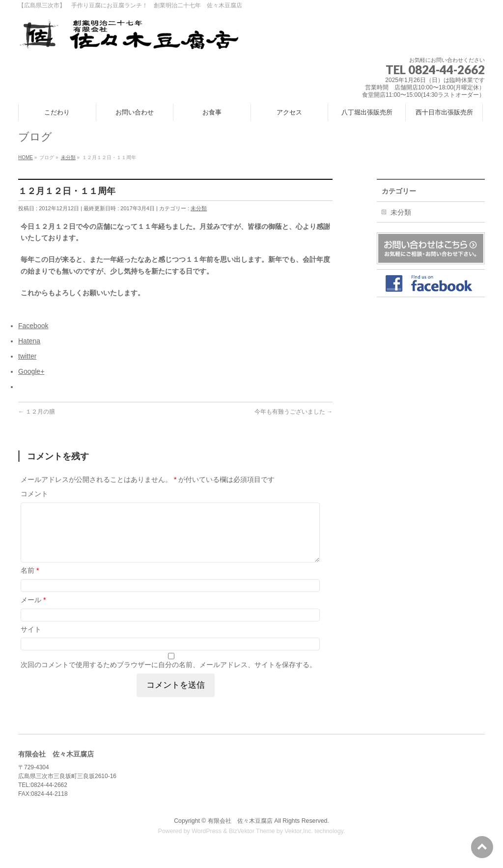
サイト (31, 641)
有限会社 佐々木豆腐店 (240, 833)
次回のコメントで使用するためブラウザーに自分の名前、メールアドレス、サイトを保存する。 (168, 676)
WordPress (207, 843)
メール (33, 612)
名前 (30, 582)
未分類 (199, 208)
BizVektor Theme (252, 843)
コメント (34, 494)
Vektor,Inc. (299, 843)
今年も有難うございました (293, 412)
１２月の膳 (37, 412)
